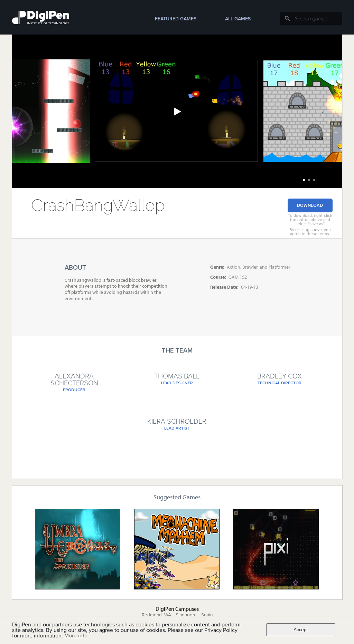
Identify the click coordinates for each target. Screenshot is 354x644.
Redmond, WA (156, 615)
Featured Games (176, 19)
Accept (301, 630)
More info (76, 636)
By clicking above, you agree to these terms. (310, 232)
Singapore (186, 615)
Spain (207, 615)
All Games (238, 19)
